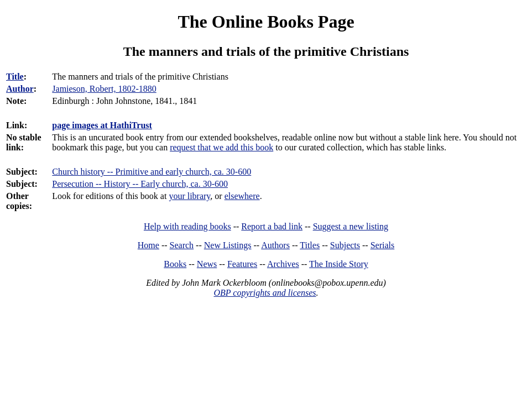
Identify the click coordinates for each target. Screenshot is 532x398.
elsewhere (242, 196)
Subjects (345, 245)
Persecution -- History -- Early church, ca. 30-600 (140, 184)
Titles (310, 245)
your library (189, 196)
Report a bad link (272, 226)
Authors (275, 245)
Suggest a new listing (351, 226)
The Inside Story (339, 264)
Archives (283, 264)
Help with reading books (187, 226)
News (207, 264)
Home (148, 245)
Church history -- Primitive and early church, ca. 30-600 (152, 172)
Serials (383, 245)
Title (15, 77)
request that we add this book (221, 147)
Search (182, 245)
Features (242, 264)
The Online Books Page (266, 22)
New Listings (228, 245)
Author (20, 89)
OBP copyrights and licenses (265, 293)
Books (175, 264)
